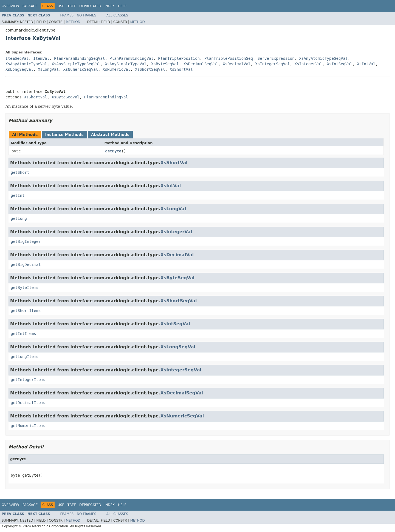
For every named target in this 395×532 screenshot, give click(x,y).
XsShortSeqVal (150, 69)
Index (110, 6)
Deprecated (90, 6)
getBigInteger (26, 241)
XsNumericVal (116, 69)
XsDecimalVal (237, 64)
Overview (10, 6)
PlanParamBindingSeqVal (79, 58)
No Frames (87, 15)
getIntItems (23, 334)
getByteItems (25, 288)
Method (73, 22)
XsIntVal (366, 64)
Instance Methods (64, 135)
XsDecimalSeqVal (201, 64)
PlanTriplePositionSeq (229, 58)
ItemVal (41, 58)
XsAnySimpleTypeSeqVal (76, 64)
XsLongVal (48, 69)
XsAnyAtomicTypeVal (26, 64)
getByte (113, 151)
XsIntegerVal (308, 64)
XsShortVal (181, 69)
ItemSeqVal (17, 58)
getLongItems (25, 357)
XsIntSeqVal (340, 64)
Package (30, 6)
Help (122, 6)
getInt (18, 195)
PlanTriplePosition (179, 58)
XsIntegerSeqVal (272, 64)
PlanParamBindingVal (131, 58)
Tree (72, 6)
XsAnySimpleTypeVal (126, 64)
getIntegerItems (28, 380)
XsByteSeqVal (165, 64)
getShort (20, 172)
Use (61, 6)
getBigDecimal (26, 264)
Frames (67, 15)
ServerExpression (276, 58)
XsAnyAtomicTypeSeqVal (324, 58)
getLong (19, 218)
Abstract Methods (110, 135)
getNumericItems (28, 426)
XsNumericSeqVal (81, 69)
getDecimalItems (28, 403)
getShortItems (26, 311)
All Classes (117, 15)
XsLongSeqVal (19, 69)
